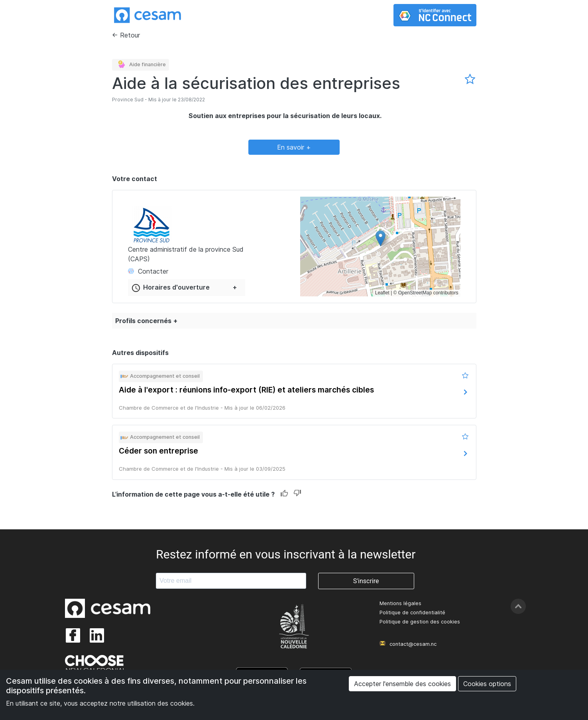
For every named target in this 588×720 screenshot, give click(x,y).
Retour (130, 35)
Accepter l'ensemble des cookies (402, 684)
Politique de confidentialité (412, 612)
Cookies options (487, 684)
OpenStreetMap (415, 293)
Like (284, 494)
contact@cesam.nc (413, 644)
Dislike (297, 494)
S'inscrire (366, 581)
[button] (381, 238)
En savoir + (294, 147)
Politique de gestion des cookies (420, 622)
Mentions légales (400, 603)
